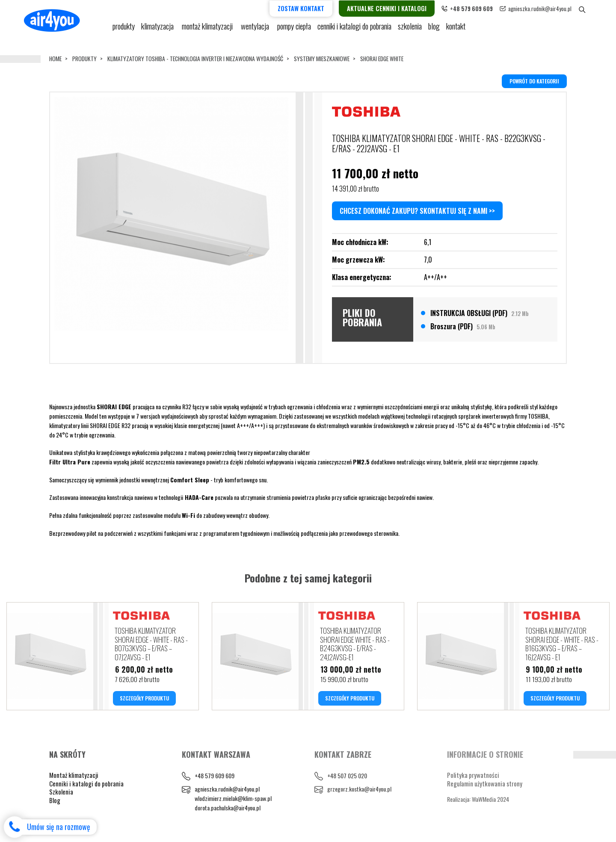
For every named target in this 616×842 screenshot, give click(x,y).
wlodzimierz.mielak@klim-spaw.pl (233, 801)
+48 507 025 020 (347, 778)
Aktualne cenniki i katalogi (401, 8)
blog (434, 30)
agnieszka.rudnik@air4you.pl (554, 8)
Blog (55, 803)
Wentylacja (256, 30)
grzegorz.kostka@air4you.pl (359, 792)
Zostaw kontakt (315, 8)
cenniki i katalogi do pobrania (355, 30)
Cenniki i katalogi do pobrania (86, 786)
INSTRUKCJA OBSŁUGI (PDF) (480, 313)
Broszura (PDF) (463, 326)
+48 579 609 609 (215, 778)
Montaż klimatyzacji (208, 30)
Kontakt (456, 30)
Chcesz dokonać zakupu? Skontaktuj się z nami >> (417, 210)
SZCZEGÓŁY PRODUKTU (144, 701)
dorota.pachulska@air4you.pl (228, 810)
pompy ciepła (294, 30)
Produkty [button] (124, 30)
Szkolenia (410, 30)
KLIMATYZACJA (158, 30)
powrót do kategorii (534, 81)
